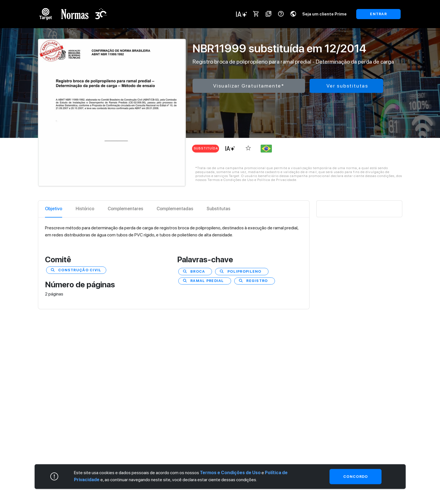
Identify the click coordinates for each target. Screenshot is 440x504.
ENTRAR (378, 14)
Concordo (356, 476)
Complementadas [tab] (175, 209)
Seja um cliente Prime (324, 14)
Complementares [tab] (125, 209)
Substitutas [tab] (218, 209)
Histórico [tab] (85, 209)
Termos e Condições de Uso (230, 472)
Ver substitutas (347, 86)
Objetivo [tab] (54, 209)
